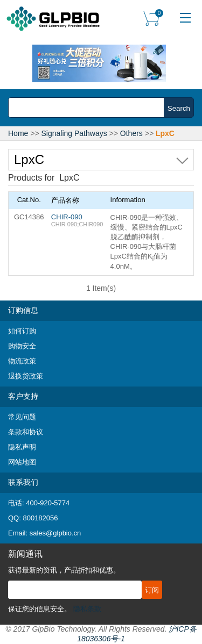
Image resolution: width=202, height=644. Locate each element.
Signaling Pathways (74, 133)
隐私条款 (87, 609)
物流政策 (22, 361)
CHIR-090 (67, 217)
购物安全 (22, 346)
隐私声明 (22, 447)
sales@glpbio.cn (55, 533)
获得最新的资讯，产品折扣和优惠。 (64, 570)
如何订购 (22, 331)
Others (131, 133)
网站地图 (22, 462)
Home (18, 133)
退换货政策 (26, 376)
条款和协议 (26, 432)
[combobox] (89, 108)
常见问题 (22, 417)
